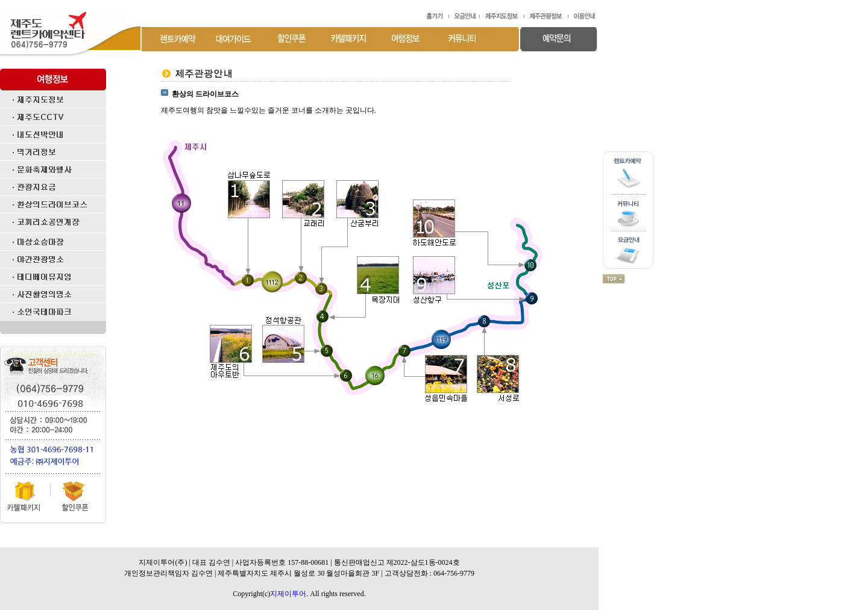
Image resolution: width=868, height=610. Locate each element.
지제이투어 (288, 594)
